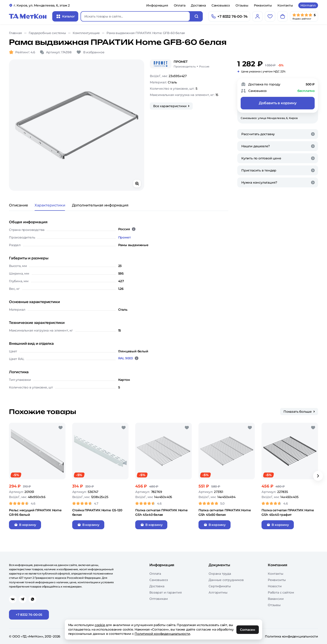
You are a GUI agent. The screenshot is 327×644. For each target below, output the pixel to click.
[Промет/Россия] (191, 64)
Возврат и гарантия (166, 592)
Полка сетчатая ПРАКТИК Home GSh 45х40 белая (161, 512)
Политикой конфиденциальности (162, 634)
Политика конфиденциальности (291, 636)
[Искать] (196, 16)
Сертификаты (220, 586)
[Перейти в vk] (13, 599)
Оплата (180, 5)
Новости (275, 586)
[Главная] (28, 16)
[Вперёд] (318, 476)
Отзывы (242, 5)
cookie (100, 625)
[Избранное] (270, 16)
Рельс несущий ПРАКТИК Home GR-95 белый (35, 512)
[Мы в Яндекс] (304, 16)
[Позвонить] (229, 16)
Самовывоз (221, 5)
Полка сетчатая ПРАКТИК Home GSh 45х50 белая (225, 512)
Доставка (198, 5)
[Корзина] (283, 16)
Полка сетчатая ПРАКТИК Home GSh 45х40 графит (288, 512)
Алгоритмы (218, 592)
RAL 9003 (125, 358)
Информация (157, 5)
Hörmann (308, 5)
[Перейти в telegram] (23, 599)
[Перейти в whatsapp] (33, 599)
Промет (124, 237)
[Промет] (161, 64)
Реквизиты (263, 5)
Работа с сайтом (281, 592)
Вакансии (276, 599)
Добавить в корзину (278, 103)
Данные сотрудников (226, 580)
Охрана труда (220, 574)
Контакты (285, 5)
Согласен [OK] (248, 630)
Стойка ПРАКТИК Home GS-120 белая (97, 512)
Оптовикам (158, 599)
